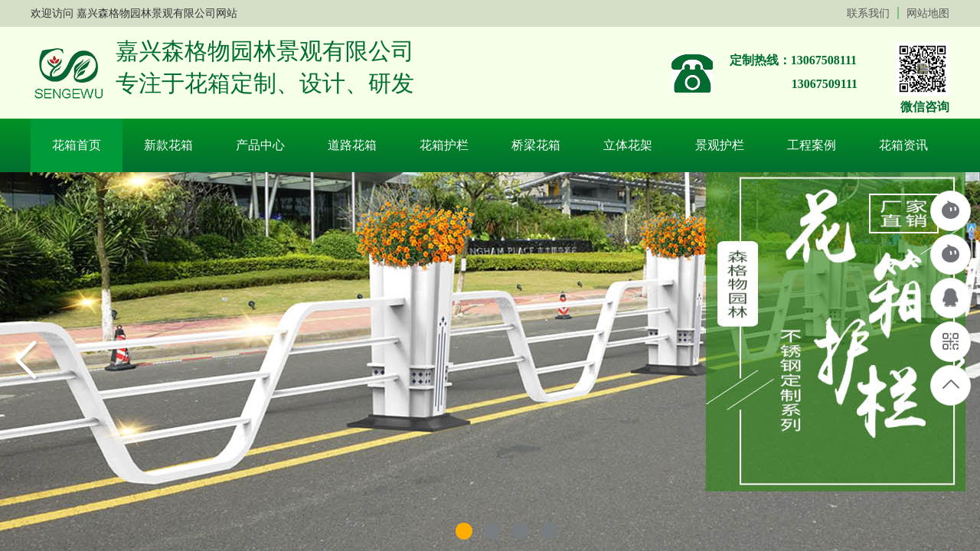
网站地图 (928, 13)
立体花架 (628, 145)
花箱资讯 (903, 145)
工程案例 (812, 145)
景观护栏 (720, 145)
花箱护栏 (444, 145)
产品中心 (260, 145)
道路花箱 (352, 145)
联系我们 (868, 13)
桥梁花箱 (536, 145)
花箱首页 (77, 145)
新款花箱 (168, 145)
